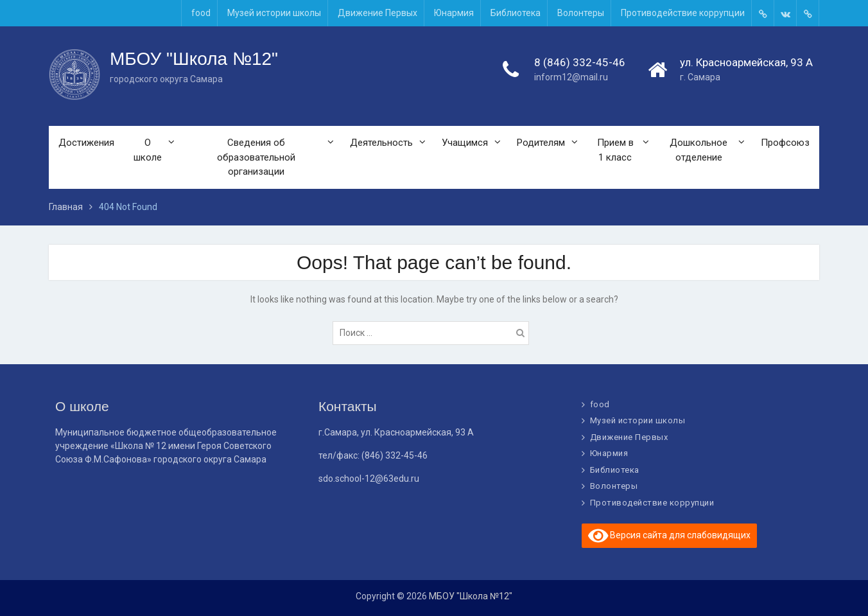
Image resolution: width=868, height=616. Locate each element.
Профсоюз (785, 143)
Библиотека (516, 13)
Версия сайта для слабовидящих (670, 536)
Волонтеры (581, 13)
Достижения (86, 143)
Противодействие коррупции (683, 13)
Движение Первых (378, 13)
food (201, 13)
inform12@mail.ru (571, 77)
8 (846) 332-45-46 (580, 62)
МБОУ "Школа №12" (194, 59)
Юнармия (454, 13)
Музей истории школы (274, 13)
